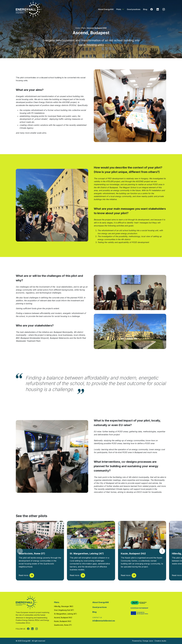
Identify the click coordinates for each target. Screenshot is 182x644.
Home (78, 28)
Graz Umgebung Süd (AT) (64, 610)
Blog (145, 9)
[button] (162, 551)
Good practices (134, 9)
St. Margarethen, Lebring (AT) (65, 614)
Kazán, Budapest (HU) (63, 621)
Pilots (119, 9)
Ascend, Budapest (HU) (63, 618)
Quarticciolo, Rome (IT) (63, 625)
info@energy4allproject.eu (104, 621)
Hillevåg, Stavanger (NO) (64, 606)
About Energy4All (106, 9)
